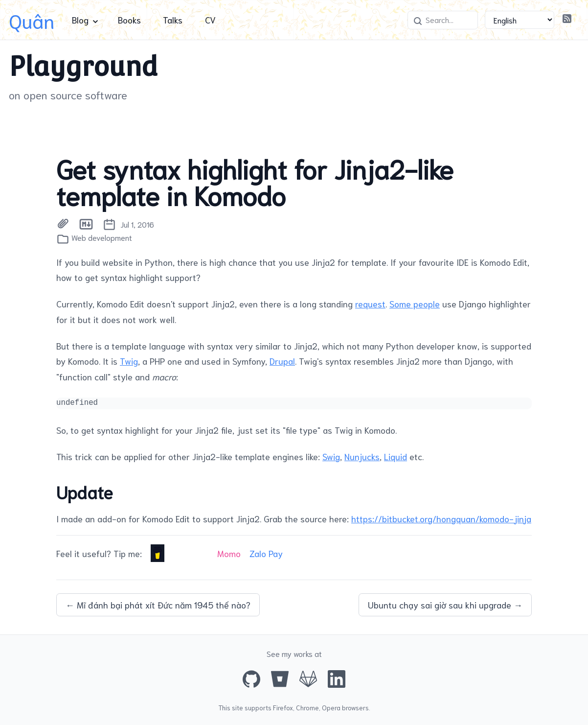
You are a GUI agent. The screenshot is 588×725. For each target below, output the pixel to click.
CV (210, 20)
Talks (173, 20)
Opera (331, 707)
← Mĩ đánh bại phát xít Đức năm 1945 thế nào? (158, 605)
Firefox (283, 707)
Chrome (307, 707)
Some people (415, 304)
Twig (129, 361)
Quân (32, 20)
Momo (229, 553)
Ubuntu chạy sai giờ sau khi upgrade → (445, 605)
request (370, 304)
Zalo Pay (266, 553)
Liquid (396, 456)
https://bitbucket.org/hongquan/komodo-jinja (441, 518)
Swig (331, 456)
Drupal (282, 361)
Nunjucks (362, 456)
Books (129, 20)
